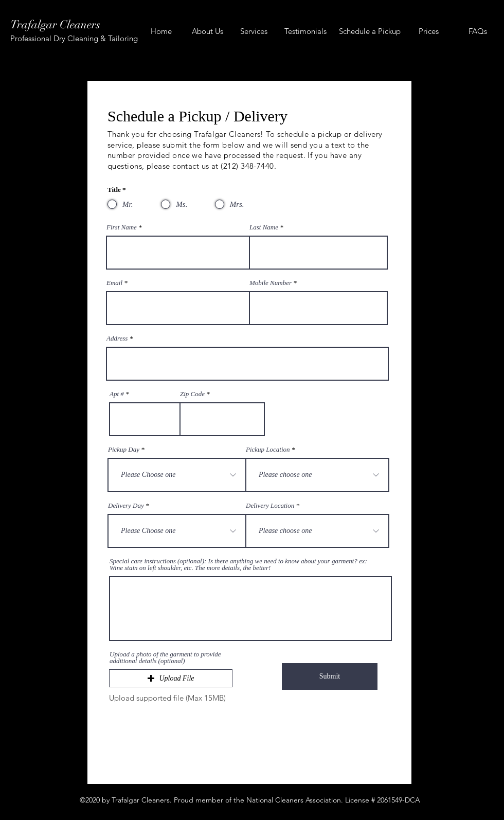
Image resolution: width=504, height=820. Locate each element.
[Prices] (429, 31)
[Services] (254, 31)
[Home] (161, 31)
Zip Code (192, 394)
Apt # (117, 394)
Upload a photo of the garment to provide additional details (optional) (165, 657)
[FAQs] (478, 31)
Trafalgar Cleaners (55, 24)
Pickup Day (124, 449)
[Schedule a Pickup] (370, 31)
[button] (171, 678)
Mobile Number (271, 283)
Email (114, 283)
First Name (122, 227)
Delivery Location (270, 505)
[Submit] (330, 676)
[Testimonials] (305, 31)
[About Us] (208, 31)
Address (117, 338)
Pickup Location (268, 449)
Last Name (265, 227)
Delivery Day (126, 505)
